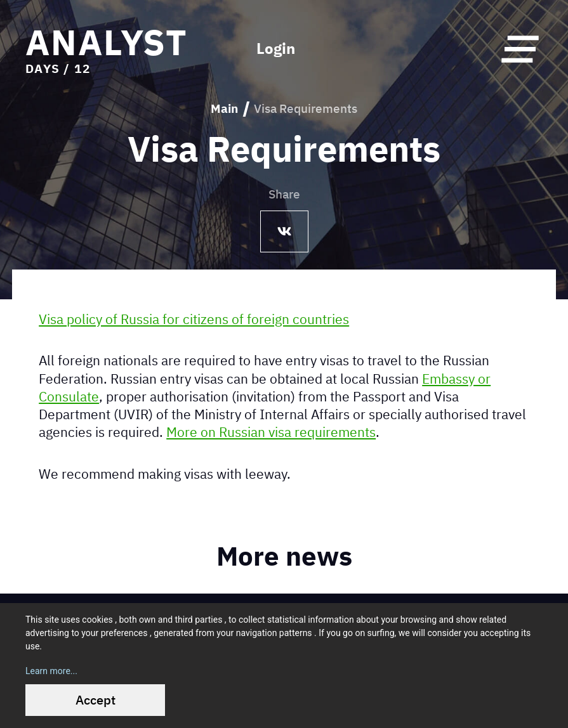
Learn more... (51, 671)
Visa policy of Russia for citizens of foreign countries (194, 318)
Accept (96, 700)
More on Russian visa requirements (271, 432)
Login (276, 49)
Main (224, 109)
